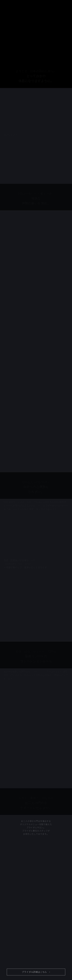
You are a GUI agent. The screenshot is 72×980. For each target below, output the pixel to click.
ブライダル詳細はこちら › (36, 972)
